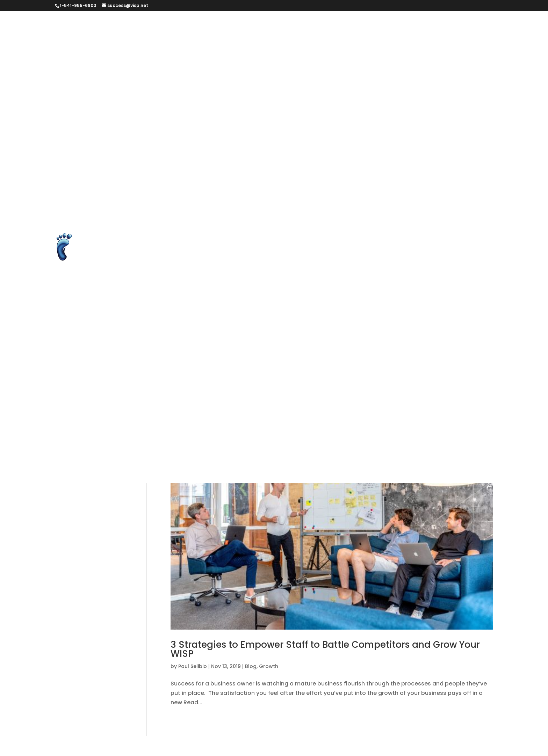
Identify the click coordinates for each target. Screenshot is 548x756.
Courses (270, 75)
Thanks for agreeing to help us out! (318, 239)
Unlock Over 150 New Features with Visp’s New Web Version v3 (230, 288)
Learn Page (452, 157)
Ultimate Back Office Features (186, 255)
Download (417, 75)
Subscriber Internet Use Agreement (194, 222)
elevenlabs (455, 75)
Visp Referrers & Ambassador (234, 304)
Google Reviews (301, 124)
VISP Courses (454, 288)
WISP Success (164, 468)
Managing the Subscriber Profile (189, 419)
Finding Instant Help (172, 370)
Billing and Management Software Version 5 (333, 354)
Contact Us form (428, 58)
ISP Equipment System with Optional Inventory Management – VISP (334, 157)
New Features (163, 436)
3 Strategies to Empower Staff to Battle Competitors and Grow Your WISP (325, 649)
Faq (469, 354)
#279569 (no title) (170, 25)
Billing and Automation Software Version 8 (203, 354)
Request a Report (169, 206)
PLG (204, 189)
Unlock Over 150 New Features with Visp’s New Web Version (319, 255)
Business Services (169, 58)
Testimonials (222, 452)
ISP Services (309, 403)
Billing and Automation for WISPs (350, 42)
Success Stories (431, 222)
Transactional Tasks (278, 452)
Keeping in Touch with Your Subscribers (390, 403)
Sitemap (336, 206)
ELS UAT (173, 91)
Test (215, 239)
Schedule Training (228, 206)
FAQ (477, 91)
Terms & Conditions (172, 239)
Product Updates (443, 436)
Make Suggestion (287, 173)
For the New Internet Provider (250, 370)
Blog (409, 354)
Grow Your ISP (371, 386)
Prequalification (276, 189)
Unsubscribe (342, 288)
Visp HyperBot (164, 304)
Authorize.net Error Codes (341, 25)
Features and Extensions (314, 107)
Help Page (434, 124)
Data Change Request (363, 75)
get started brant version (180, 124)
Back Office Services (388, 321)
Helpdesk (236, 403)
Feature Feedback (170, 107)
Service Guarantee (289, 206)
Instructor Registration (319, 140)
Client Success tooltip (325, 58)
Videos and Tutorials (398, 288)
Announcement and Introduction (251, 25)
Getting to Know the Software (301, 386)
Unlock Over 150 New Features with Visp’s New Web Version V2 (230, 271)
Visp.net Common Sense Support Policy (340, 304)
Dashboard (307, 75)
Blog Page (419, 42)
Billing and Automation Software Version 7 (330, 337)
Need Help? (436, 419)
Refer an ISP (392, 189)
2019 (208, 321)
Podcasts (232, 189)
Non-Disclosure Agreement (422, 173)
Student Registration (387, 206)
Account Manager (248, 321)
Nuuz (246, 436)
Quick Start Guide (169, 452)
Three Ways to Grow (404, 239)
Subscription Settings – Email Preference (309, 222)
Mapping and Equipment (377, 419)
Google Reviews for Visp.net (372, 124)
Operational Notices (290, 436)
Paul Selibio (193, 666)
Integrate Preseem (445, 140)
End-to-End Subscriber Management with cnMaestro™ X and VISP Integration (300, 91)
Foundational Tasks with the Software (352, 370)
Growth (269, 666)
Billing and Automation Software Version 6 (203, 337)
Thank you (245, 239)
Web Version (422, 304)
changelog (439, 354)
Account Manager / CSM (316, 321)
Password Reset (167, 189)
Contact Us (381, 58)
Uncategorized (336, 452)
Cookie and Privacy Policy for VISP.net (197, 75)
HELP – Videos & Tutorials (179, 403)
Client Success (264, 58)
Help (406, 386)
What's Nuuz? (430, 452)
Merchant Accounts (348, 173)
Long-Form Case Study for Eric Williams (199, 173)
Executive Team (440, 91)
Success (388, 222)
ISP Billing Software (204, 157)
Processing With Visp (337, 189)
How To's (271, 403)
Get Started (374, 107)
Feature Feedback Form (238, 107)
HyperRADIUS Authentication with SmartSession (211, 140)
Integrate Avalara (385, 140)
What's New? (384, 452)
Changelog (219, 58)
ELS (149, 91)
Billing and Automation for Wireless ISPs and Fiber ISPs (220, 42)
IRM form (156, 157)
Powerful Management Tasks (369, 436)
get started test (247, 124)
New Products (211, 436)
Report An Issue (440, 189)
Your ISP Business (169, 321)
